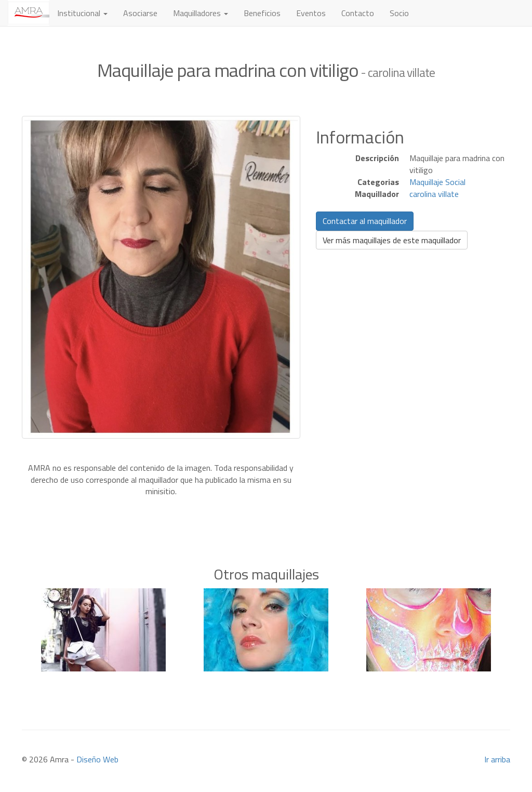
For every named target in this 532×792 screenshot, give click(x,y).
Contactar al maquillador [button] (365, 221)
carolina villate (434, 194)
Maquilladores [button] (201, 13)
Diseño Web (97, 759)
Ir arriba (497, 759)
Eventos (311, 13)
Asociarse (140, 13)
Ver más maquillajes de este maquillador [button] (392, 240)
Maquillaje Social (437, 182)
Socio (399, 13)
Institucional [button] (82, 13)
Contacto (358, 13)
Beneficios (262, 13)
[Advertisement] (266, 513)
